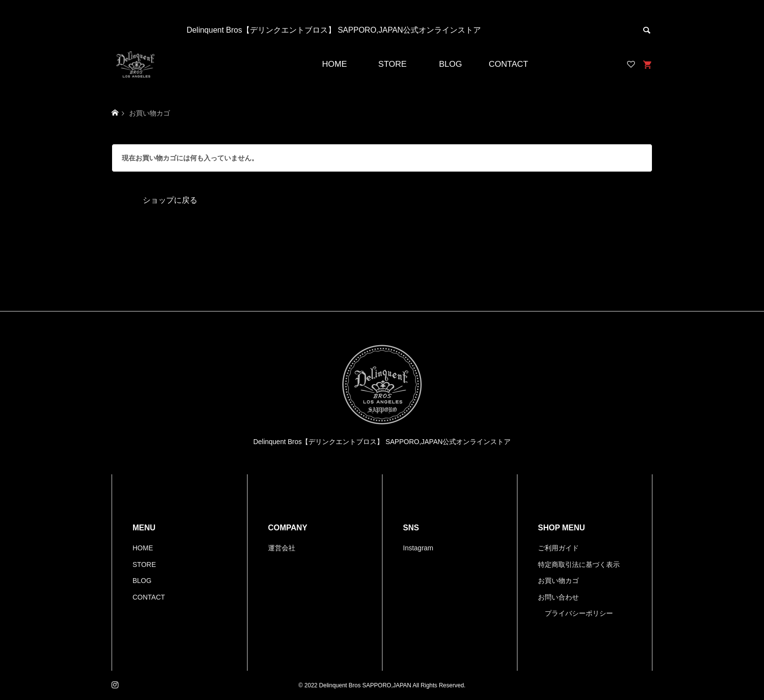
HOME (334, 64)
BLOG (450, 64)
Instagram (418, 548)
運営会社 (282, 548)
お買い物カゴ (558, 581)
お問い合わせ (558, 597)
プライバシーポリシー (579, 613)
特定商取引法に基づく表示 (579, 564)
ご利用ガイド (558, 548)
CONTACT (508, 64)
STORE (392, 64)
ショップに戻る (170, 200)
